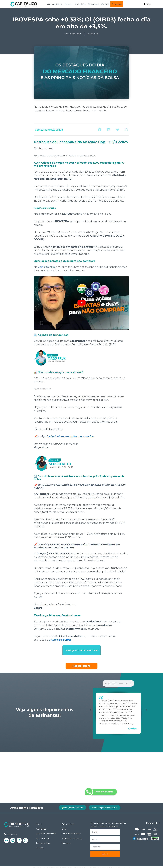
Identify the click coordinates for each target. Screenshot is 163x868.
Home (39, 824)
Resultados (93, 4)
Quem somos (68, 824)
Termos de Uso (43, 838)
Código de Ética (43, 843)
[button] (100, 130)
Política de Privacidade (46, 834)
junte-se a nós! (61, 640)
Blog (64, 829)
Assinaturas (117, 4)
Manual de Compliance (72, 838)
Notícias (69, 4)
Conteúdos (80, 4)
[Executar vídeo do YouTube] (81, 303)
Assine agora (81, 666)
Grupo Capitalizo (55, 4)
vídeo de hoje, (47, 267)
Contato (105, 4)
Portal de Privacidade (71, 834)
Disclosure (66, 843)
